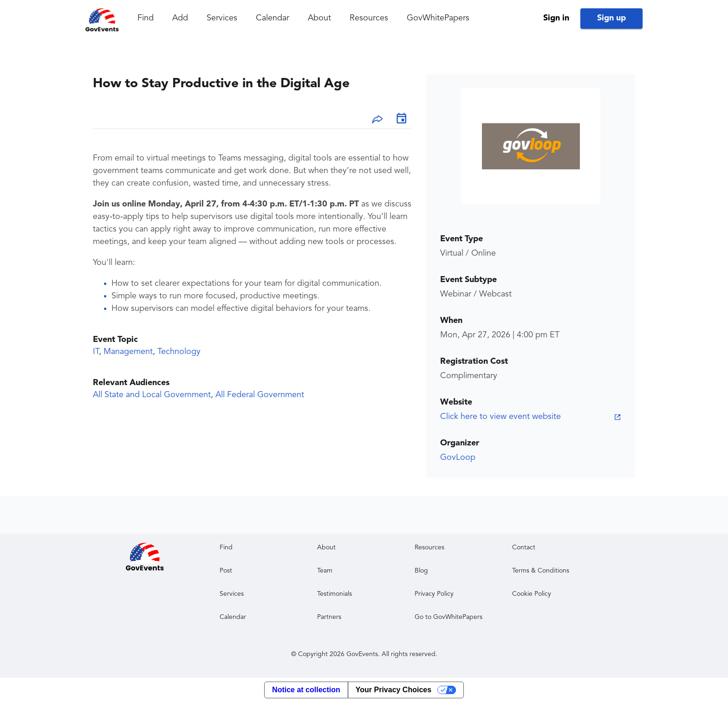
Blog (421, 571)
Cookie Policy (532, 594)
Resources (369, 18)
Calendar (273, 18)
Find (146, 18)
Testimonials (335, 594)
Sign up (611, 18)
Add (180, 18)
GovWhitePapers (438, 18)
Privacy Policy (434, 594)
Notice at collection (306, 690)
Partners (329, 617)
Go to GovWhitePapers (448, 617)
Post (226, 571)
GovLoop (458, 457)
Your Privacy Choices (393, 690)
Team (325, 571)
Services (222, 18)
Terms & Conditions (541, 571)
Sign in (556, 18)
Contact (524, 547)
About (319, 18)
